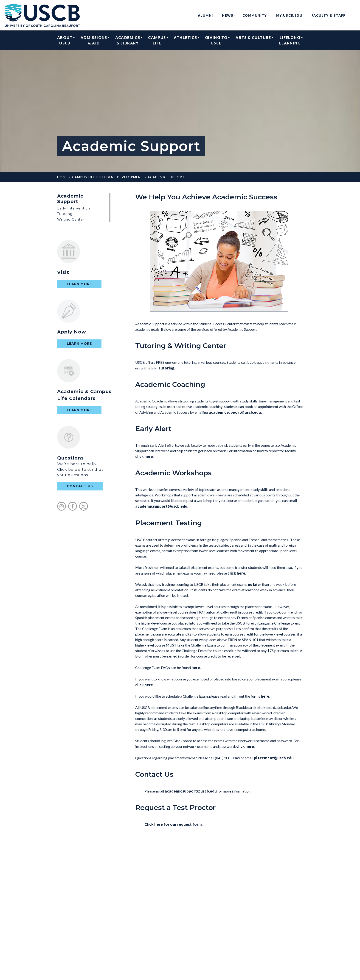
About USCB (65, 40)
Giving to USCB (216, 40)
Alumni (205, 15)
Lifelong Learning (290, 40)
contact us (80, 486)
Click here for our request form (173, 824)
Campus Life (157, 40)
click (236, 573)
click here (144, 456)
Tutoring (65, 214)
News (228, 15)
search (353, 15)
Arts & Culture (253, 40)
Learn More (79, 284)
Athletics (185, 40)
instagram (62, 506)
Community (255, 15)
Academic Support (166, 177)
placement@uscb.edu (274, 758)
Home (62, 177)
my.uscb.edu (289, 15)
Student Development (121, 177)
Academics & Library (128, 40)
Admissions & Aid (94, 40)
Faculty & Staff (328, 15)
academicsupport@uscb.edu (161, 506)
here (196, 668)
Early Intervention (74, 208)
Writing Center (71, 220)
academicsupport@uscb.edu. (236, 412)
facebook (73, 506)
